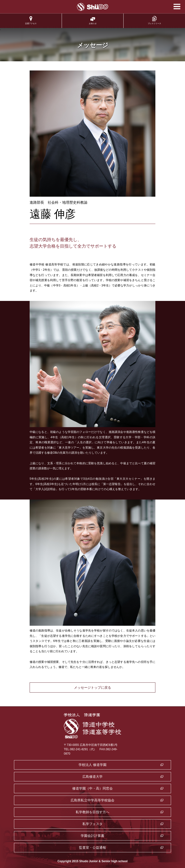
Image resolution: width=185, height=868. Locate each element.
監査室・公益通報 (92, 847)
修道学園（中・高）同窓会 (92, 788)
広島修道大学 (92, 777)
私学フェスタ (92, 824)
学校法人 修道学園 (92, 765)
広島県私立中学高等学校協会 (92, 800)
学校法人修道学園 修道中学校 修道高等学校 (93, 7)
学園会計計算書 (92, 836)
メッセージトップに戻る (92, 687)
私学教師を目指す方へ (92, 812)
